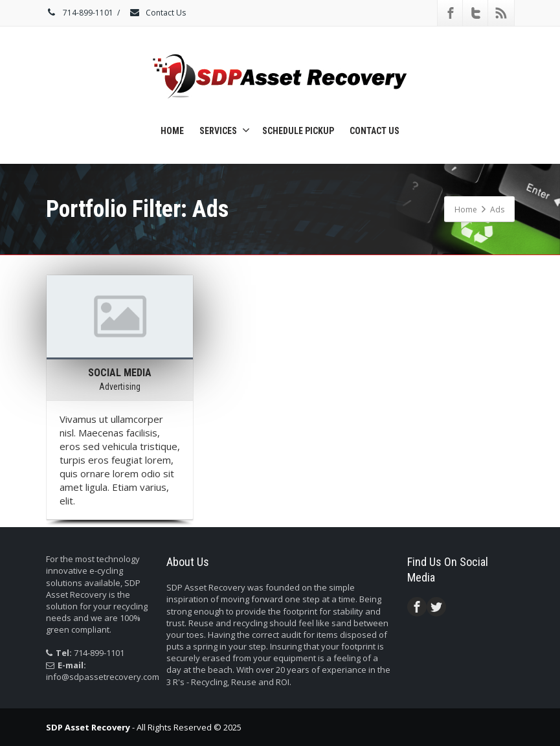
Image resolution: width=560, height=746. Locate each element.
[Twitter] (476, 13)
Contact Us (157, 13)
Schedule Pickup (298, 131)
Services (225, 130)
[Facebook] (451, 13)
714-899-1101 (80, 13)
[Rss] (501, 13)
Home (172, 131)
